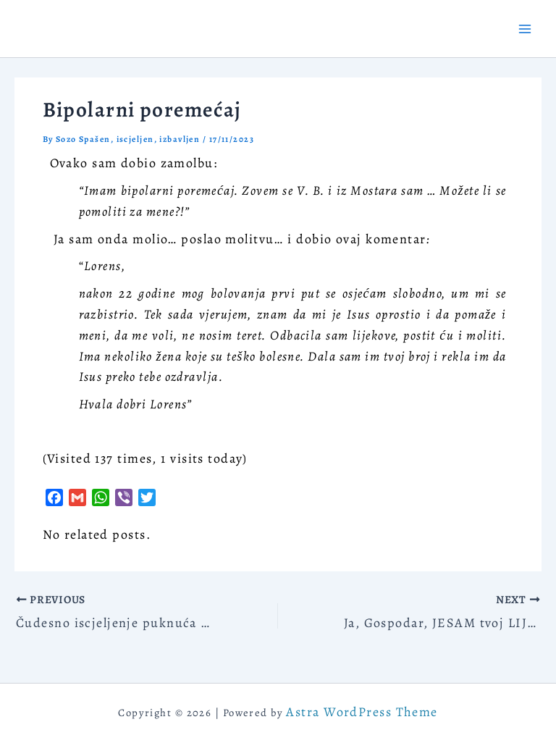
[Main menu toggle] (525, 29)
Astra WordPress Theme (362, 712)
